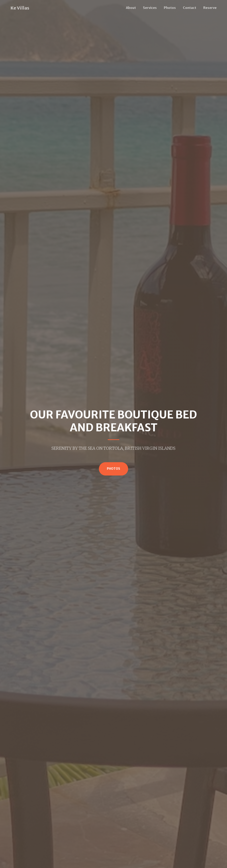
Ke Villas (20, 8)
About (131, 8)
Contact (190, 8)
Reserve (210, 8)
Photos (170, 8)
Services (150, 8)
